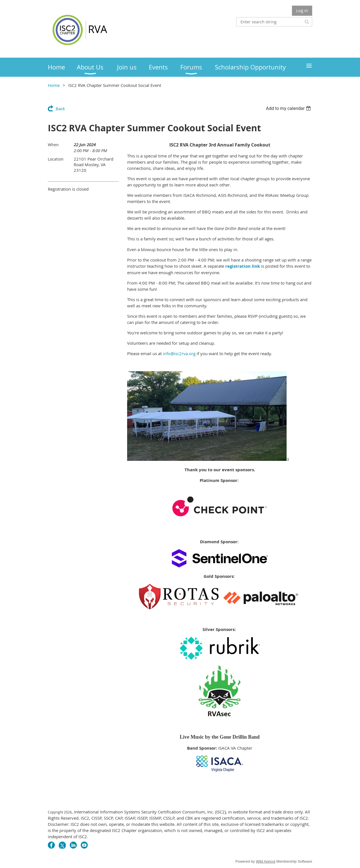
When (53, 145)
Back (60, 109)
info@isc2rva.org (179, 353)
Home (54, 85)
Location (56, 159)
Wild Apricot (266, 861)
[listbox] (289, 108)
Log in (302, 10)
